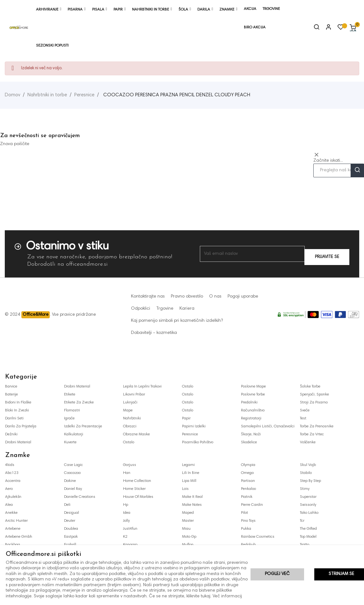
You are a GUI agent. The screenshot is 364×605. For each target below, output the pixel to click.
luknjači (130, 402)
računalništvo (253, 410)
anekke (11, 513)
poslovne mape (253, 387)
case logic (73, 465)
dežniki (11, 434)
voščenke (308, 442)
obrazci (130, 426)
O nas (215, 297)
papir (186, 418)
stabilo (306, 473)
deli (67, 505)
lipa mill (189, 481)
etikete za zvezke (79, 402)
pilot (244, 513)
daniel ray (73, 489)
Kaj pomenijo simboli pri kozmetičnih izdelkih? (177, 321)
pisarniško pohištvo (198, 442)
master (188, 521)
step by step (310, 481)
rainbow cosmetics (258, 537)
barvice (11, 387)
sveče (305, 410)
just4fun (130, 529)
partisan (248, 481)
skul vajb (308, 465)
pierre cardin (252, 505)
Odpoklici (141, 309)
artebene (13, 529)
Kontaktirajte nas (148, 297)
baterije (11, 395)
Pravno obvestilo (187, 297)
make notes (192, 505)
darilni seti (14, 418)
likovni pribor (134, 395)
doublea (71, 529)
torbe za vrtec (312, 434)
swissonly (308, 505)
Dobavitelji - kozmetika (154, 333)
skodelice (249, 442)
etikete (70, 395)
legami (188, 465)
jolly (126, 521)
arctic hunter (16, 521)
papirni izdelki (194, 426)
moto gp (189, 537)
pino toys (248, 521)
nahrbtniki (132, 418)
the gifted (308, 529)
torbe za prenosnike (317, 426)
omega (247, 473)
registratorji (251, 418)
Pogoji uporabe (243, 297)
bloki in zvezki (17, 410)
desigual (72, 513)
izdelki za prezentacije (83, 426)
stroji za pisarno (314, 402)
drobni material (18, 442)
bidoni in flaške (18, 402)
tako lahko (309, 513)
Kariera (187, 309)
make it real (192, 497)
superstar (308, 497)
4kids (10, 465)
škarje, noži (251, 434)
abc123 (12, 473)
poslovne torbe (253, 395)
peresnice (190, 434)
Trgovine (165, 309)
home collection (137, 481)
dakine (70, 481)
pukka (246, 529)
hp (126, 505)
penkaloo (248, 489)
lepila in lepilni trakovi (142, 387)
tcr (302, 521)
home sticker (134, 489)
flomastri (72, 410)
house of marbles (138, 497)
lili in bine (191, 473)
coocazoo (72, 473)
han (127, 473)
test (303, 418)
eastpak (71, 537)
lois (185, 489)
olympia (248, 465)
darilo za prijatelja (21, 426)
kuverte (70, 442)
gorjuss (130, 465)
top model (308, 537)
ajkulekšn (13, 497)
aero (9, 489)
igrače (69, 418)
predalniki (249, 402)
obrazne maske (136, 434)
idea (127, 513)
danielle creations (80, 497)
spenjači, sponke (314, 395)
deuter (70, 521)
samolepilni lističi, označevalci (268, 426)
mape (128, 410)
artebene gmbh (19, 537)
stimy (305, 489)
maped (188, 513)
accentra (13, 481)
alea (9, 505)
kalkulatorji (74, 434)
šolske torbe (310, 387)
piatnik (247, 497)
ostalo (129, 442)
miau (186, 529)
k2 (125, 537)
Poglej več (277, 575)
